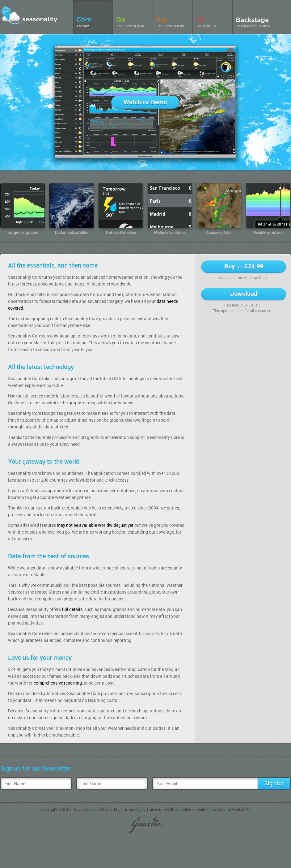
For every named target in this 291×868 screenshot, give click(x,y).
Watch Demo (145, 102)
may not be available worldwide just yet (95, 525)
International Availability (230, 810)
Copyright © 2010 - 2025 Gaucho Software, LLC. (81, 810)
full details (72, 610)
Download (244, 294)
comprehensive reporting (58, 683)
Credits (200, 810)
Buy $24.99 (244, 267)
